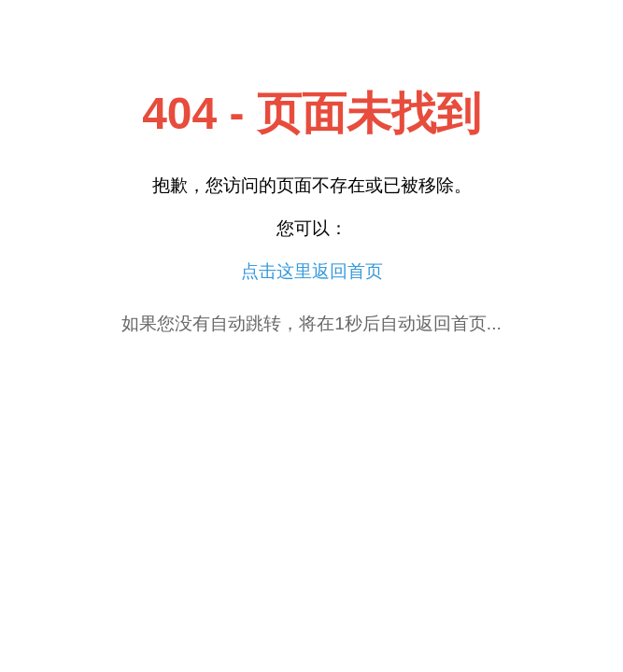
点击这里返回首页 (312, 271)
